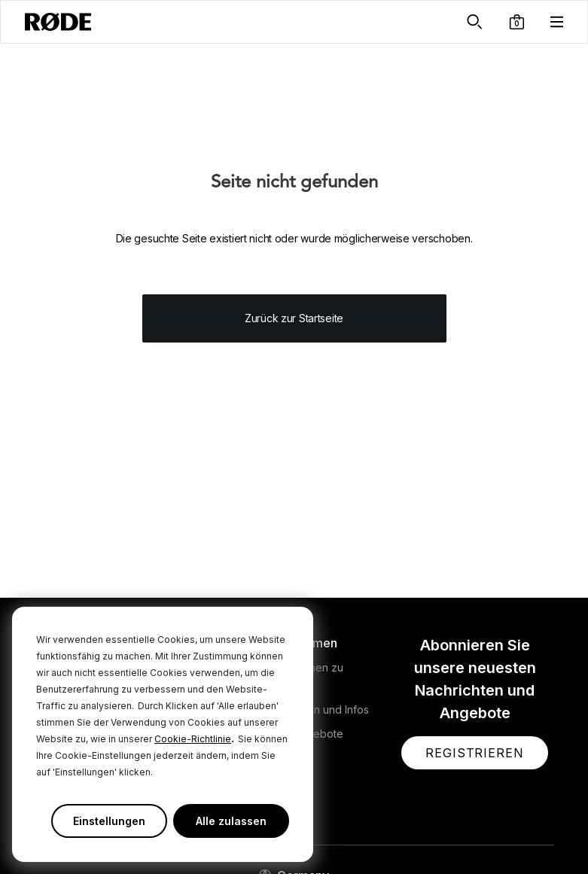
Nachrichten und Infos (315, 710)
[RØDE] (58, 22)
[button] (517, 22)
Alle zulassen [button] (231, 821)
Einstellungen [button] (109, 821)
